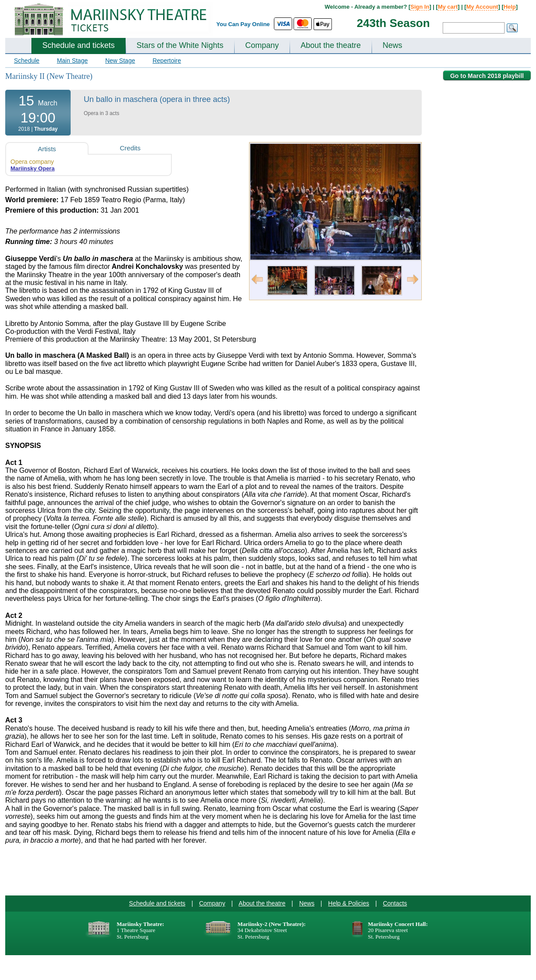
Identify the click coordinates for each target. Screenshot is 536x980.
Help (509, 7)
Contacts (395, 903)
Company (262, 45)
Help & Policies (348, 903)
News (392, 45)
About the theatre (331, 45)
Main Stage (72, 61)
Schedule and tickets (79, 45)
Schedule (27, 61)
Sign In (420, 7)
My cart (448, 7)
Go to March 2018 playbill (487, 76)
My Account (482, 7)
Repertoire (167, 61)
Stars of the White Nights (180, 45)
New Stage (120, 61)
